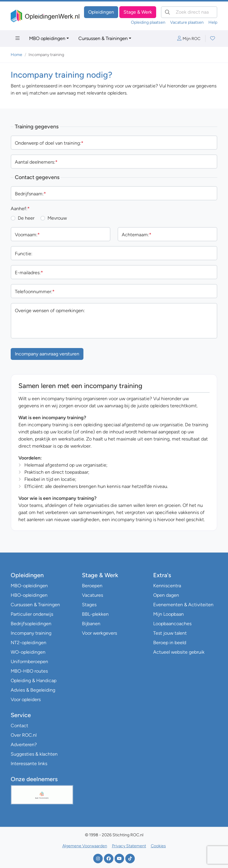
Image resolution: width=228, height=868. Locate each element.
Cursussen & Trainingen (103, 38)
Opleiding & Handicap (34, 680)
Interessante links (29, 764)
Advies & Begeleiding (33, 690)
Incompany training (31, 633)
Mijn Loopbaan (168, 614)
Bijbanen (91, 624)
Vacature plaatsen (187, 22)
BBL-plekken (95, 614)
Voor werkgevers (99, 633)
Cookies (158, 846)
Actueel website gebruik (179, 652)
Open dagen (166, 595)
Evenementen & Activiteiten (183, 605)
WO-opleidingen (28, 652)
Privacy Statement (129, 846)
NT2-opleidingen (28, 643)
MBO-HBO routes (29, 671)
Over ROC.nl (24, 735)
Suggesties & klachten (34, 754)
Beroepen (92, 586)
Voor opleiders (26, 699)
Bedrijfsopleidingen (31, 624)
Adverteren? (24, 745)
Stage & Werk (138, 12)
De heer (26, 218)
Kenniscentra (167, 586)
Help (213, 22)
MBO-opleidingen (29, 586)
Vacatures (92, 595)
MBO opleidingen (47, 38)
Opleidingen (101, 12)
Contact (19, 726)
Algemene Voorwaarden (85, 846)
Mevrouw (57, 218)
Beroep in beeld (170, 643)
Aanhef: (20, 209)
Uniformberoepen (29, 662)
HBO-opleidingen (29, 595)
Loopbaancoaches (172, 624)
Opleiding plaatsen (148, 22)
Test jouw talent (170, 633)
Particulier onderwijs (32, 614)
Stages (89, 605)
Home (16, 55)
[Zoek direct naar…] (189, 12)
